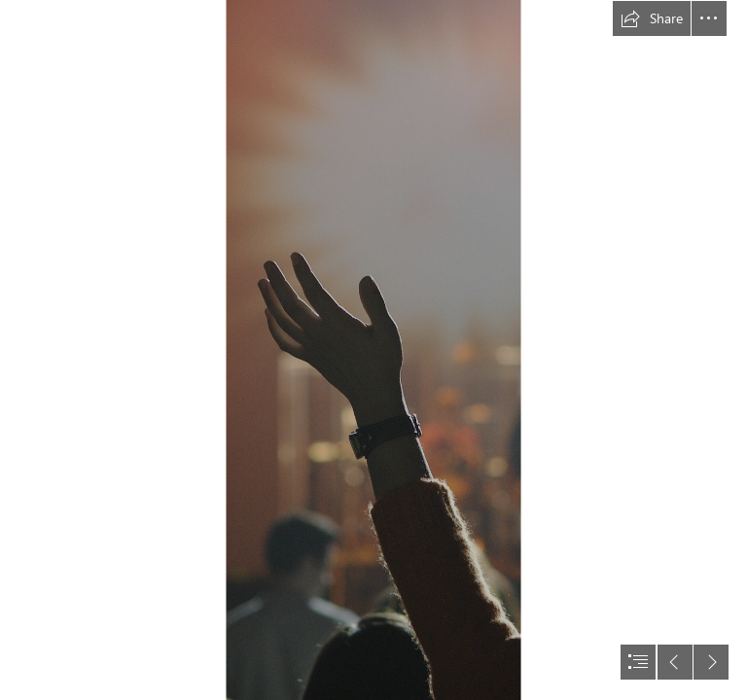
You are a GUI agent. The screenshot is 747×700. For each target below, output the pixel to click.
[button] (652, 18)
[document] (373, 350)
